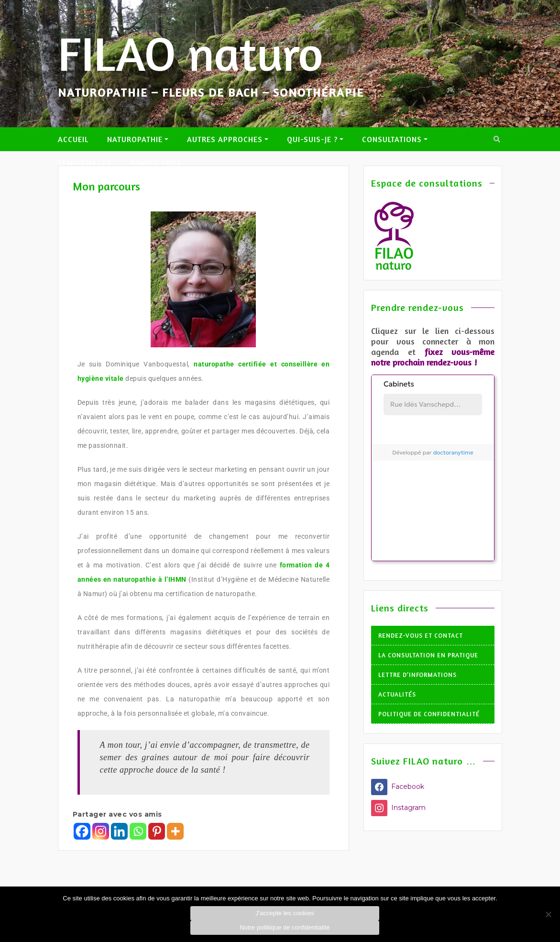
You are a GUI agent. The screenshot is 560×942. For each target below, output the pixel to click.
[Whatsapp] (138, 831)
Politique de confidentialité (429, 714)
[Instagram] (101, 831)
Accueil (73, 139)
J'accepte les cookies (285, 913)
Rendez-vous (156, 163)
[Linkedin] (119, 831)
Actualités (397, 694)
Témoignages (85, 163)
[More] (175, 831)
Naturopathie (135, 139)
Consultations (392, 139)
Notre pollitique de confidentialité (285, 927)
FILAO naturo (191, 53)
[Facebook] (82, 831)
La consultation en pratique (428, 655)
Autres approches (225, 139)
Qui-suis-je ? (312, 139)
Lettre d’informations (417, 675)
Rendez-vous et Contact (421, 635)
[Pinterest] (157, 831)
